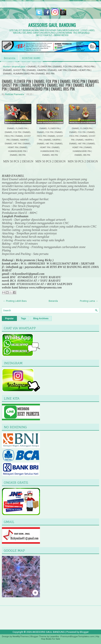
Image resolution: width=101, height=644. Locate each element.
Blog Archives (41, 318)
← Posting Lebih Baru (15, 301)
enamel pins (19, 67)
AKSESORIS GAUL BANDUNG (52, 25)
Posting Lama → (89, 301)
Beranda (10, 58)
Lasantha (54, 636)
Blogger (84, 632)
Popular (9, 318)
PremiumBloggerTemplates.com (77, 636)
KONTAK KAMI (31, 58)
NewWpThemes (21, 636)
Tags (23, 318)
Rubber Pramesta (15, 94)
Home (6, 67)
